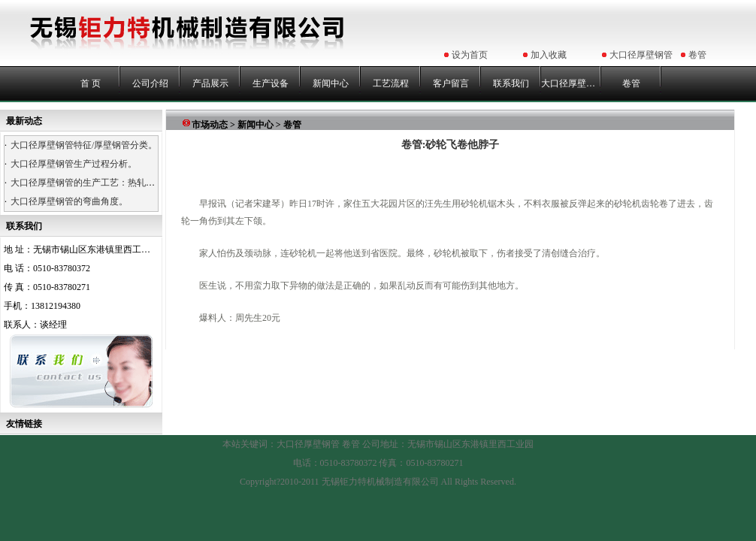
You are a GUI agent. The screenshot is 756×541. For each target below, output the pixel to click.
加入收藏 (549, 55)
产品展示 (210, 83)
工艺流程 (391, 83)
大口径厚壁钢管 (641, 55)
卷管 (697, 55)
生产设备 (271, 83)
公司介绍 (150, 83)
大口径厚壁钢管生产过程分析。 (74, 164)
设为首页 (470, 55)
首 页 (91, 83)
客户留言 (451, 83)
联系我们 (511, 83)
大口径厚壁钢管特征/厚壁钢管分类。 (84, 145)
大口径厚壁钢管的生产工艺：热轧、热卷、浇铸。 (110, 183)
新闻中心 (331, 83)
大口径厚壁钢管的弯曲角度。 (69, 201)
